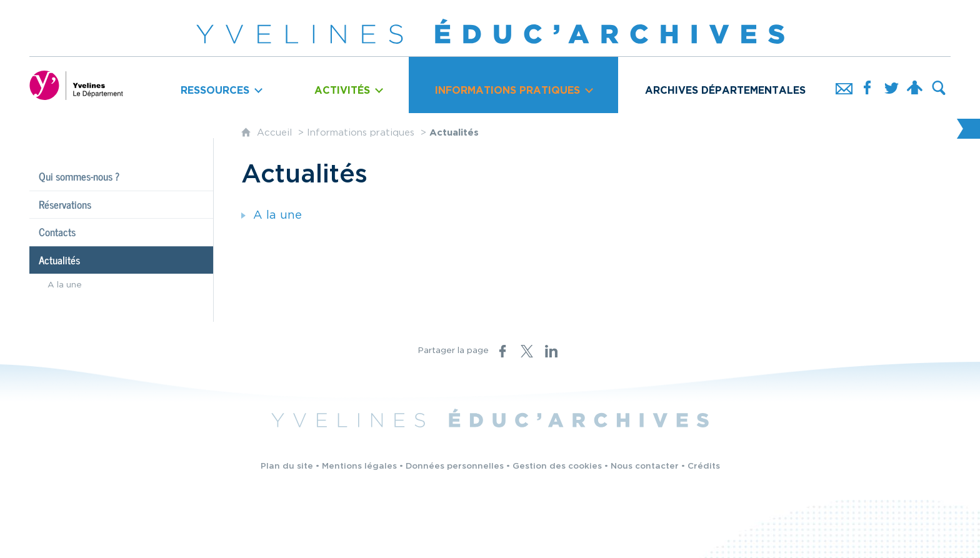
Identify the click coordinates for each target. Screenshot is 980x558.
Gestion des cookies (557, 466)
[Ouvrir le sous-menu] (221, 85)
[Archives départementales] (725, 85)
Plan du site (287, 466)
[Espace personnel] (915, 85)
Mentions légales (359, 466)
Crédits (704, 466)
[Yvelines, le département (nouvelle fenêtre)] (76, 85)
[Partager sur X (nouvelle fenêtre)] (527, 351)
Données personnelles (455, 466)
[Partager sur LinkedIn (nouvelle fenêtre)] (551, 351)
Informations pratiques (361, 133)
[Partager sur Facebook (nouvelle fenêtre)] (502, 351)
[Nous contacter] (844, 85)
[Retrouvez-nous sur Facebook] (867, 85)
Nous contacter (645, 466)
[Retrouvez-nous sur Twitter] (891, 85)
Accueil (276, 133)
